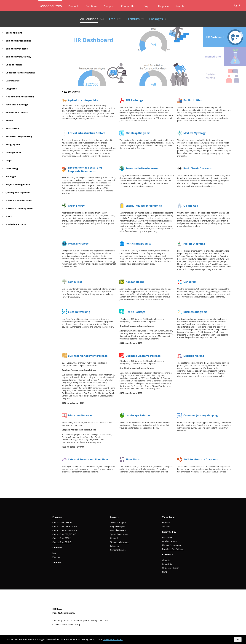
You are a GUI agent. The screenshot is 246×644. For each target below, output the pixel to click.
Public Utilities (193, 100)
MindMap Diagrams (138, 133)
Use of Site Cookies (113, 639)
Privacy (94, 621)
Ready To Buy (169, 532)
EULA (87, 621)
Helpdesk (160, 6)
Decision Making (194, 356)
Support (114, 517)
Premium (56, 557)
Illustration (12, 129)
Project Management (18, 184)
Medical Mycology (194, 133)
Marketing (12, 168)
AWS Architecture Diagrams (201, 459)
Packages (11, 176)
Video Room (168, 517)
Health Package (135, 312)
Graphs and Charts (17, 113)
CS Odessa (167, 555)
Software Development (19, 208)
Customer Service (118, 550)
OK (238, 640)
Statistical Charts (16, 224)
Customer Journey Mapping (201, 415)
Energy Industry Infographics (144, 206)
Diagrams (11, 89)
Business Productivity (18, 57)
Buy (144, 6)
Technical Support (118, 523)
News (165, 572)
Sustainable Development (142, 168)
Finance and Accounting (20, 97)
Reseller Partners (170, 541)
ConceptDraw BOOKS (62, 542)
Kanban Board (135, 282)
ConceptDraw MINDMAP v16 (65, 530)
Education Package (80, 415)
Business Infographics (18, 41)
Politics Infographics (138, 244)
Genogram (190, 282)
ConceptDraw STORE (61, 538)
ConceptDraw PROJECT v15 (64, 534)
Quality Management (18, 192)
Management (13, 153)
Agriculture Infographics (83, 100)
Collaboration (14, 65)
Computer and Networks (20, 73)
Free (54, 553)
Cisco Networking (79, 312)
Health (9, 121)
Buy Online (167, 537)
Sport (9, 216)
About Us (166, 560)
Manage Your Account (172, 545)
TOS (107, 621)
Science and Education (19, 200)
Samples (110, 6)
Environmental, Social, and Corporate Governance (85, 169)
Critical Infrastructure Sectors (87, 133)
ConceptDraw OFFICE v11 (63, 523)
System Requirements (120, 534)
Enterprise (115, 546)
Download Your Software (173, 549)
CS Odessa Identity (170, 568)
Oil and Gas (191, 206)
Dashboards (12, 81)
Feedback (78, 621)
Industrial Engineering (19, 137)
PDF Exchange (134, 100)
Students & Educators (120, 542)
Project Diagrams (194, 244)
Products (78, 6)
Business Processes (17, 49)
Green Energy (76, 206)
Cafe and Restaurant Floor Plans (88, 459)
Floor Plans (133, 459)
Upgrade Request (118, 526)
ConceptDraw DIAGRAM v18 (65, 526)
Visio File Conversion (119, 530)
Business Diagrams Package (143, 356)
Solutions (94, 6)
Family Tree (75, 282)
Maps (9, 160)
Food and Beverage (17, 105)
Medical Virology (78, 244)
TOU (101, 621)
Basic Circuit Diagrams (198, 168)
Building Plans (14, 33)
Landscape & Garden (139, 415)
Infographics (13, 145)
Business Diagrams (195, 312)
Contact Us (127, 6)
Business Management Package (88, 356)
